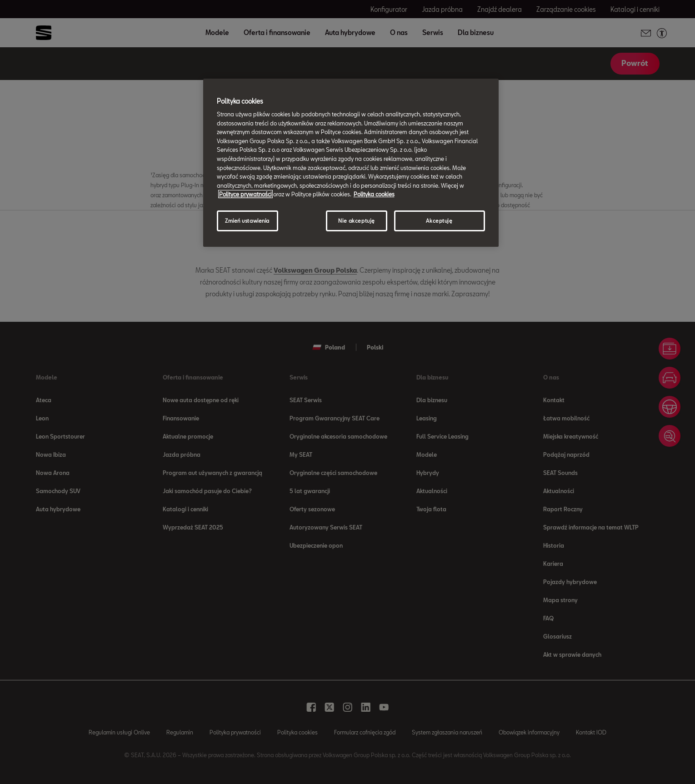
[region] (351, 163)
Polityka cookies (374, 194)
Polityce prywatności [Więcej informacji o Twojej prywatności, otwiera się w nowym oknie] (245, 194)
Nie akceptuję (356, 221)
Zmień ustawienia (247, 221)
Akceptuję (439, 221)
